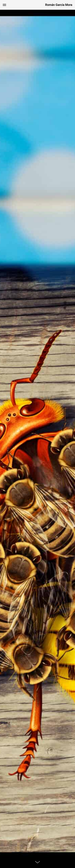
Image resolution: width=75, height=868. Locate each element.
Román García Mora (59, 5)
